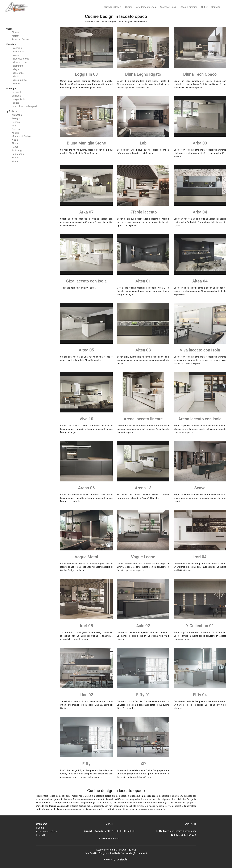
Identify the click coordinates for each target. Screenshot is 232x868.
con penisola (18, 99)
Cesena (16, 122)
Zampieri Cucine (20, 39)
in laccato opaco (20, 62)
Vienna (15, 161)
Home (87, 21)
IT (225, 7)
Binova (15, 32)
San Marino (18, 154)
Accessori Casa (168, 7)
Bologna (16, 119)
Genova (16, 129)
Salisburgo (17, 150)
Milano (15, 133)
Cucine (129, 7)
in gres (15, 55)
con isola (17, 96)
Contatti (216, 7)
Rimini (15, 143)
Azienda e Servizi (112, 7)
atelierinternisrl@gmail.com (181, 831)
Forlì (14, 126)
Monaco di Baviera (22, 136)
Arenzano (17, 115)
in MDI (15, 76)
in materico (18, 73)
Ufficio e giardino (189, 7)
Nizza (15, 140)
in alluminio (18, 52)
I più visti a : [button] (12, 111)
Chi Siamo (42, 824)
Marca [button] (9, 29)
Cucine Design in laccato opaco (132, 21)
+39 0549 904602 (186, 835)
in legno (16, 69)
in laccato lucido (20, 59)
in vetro (16, 84)
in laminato (18, 66)
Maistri (15, 36)
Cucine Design (108, 21)
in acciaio (17, 48)
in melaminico (19, 80)
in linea (16, 103)
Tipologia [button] (11, 89)
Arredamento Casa (146, 7)
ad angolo (17, 92)
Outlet (204, 7)
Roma (15, 147)
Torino (15, 158)
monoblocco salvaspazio (25, 106)
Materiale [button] (11, 44)
